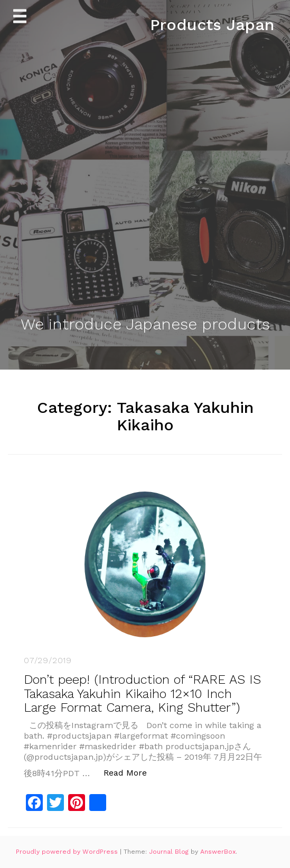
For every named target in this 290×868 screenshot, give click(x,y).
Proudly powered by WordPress (68, 852)
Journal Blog (170, 852)
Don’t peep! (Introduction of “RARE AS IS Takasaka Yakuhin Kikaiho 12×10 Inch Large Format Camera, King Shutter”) (142, 694)
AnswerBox (218, 852)
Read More (131, 772)
